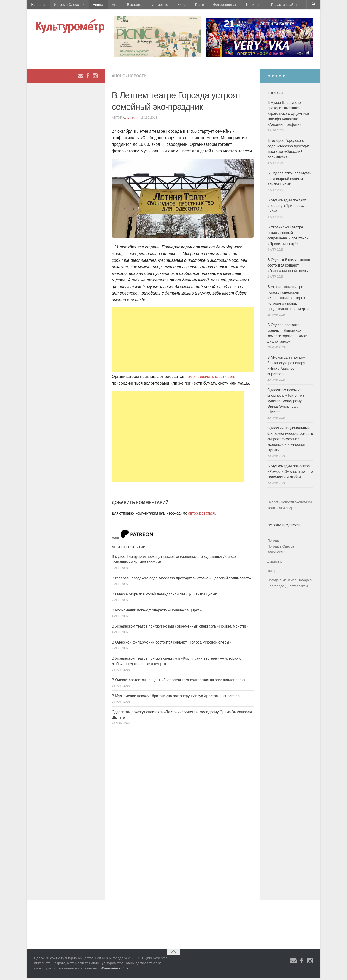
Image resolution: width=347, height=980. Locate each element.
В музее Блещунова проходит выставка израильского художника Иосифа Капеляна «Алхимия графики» (288, 116)
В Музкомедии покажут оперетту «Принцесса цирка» (157, 612)
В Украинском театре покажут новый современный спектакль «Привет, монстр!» (180, 628)
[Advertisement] (183, 342)
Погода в (281, 549)
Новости (37, 6)
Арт (109, 6)
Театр (184, 6)
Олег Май (131, 120)
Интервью (149, 6)
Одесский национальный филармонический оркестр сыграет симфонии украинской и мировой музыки (290, 441)
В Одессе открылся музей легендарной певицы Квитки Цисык (164, 596)
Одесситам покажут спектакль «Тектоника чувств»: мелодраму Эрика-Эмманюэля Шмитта (286, 403)
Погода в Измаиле (282, 582)
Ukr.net (273, 504)
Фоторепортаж (207, 6)
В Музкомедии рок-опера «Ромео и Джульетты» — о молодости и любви (290, 474)
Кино (168, 6)
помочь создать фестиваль (211, 379)
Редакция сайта (262, 6)
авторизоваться (201, 516)
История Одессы (65, 6)
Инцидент (234, 6)
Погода (273, 543)
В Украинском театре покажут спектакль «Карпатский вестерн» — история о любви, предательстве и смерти (289, 300)
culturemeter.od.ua (113, 970)
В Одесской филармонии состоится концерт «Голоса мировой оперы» (171, 644)
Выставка (126, 6)
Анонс (94, 6)
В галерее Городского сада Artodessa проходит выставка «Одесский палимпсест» (181, 580)
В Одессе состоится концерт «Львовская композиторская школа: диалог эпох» (179, 682)
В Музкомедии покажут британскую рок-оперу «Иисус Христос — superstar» (176, 698)
